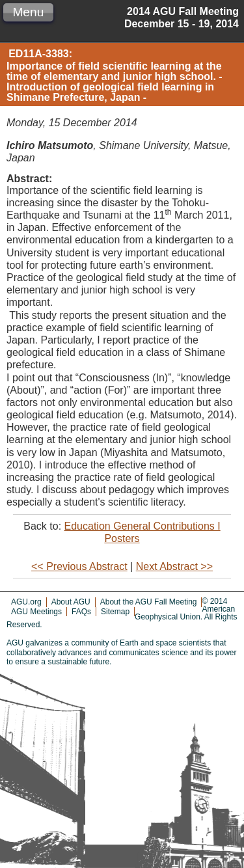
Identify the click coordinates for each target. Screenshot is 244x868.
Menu (28, 12)
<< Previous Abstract (79, 566)
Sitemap (115, 612)
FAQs (81, 612)
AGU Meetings (36, 612)
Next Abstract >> (174, 566)
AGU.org (26, 602)
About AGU (71, 602)
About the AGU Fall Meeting (149, 602)
